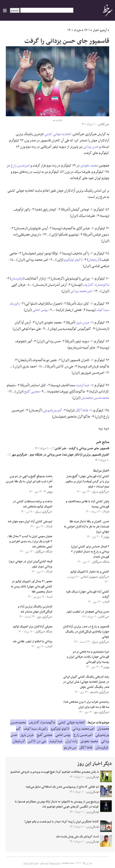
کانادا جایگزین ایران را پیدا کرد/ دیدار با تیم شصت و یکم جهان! (62, 822)
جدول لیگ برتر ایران (31, 863)
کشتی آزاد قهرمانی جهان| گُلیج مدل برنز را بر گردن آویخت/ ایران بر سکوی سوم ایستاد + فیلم (87, 482)
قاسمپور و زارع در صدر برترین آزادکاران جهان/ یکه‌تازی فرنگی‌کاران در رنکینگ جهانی (86, 632)
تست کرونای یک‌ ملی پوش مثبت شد (77, 837)
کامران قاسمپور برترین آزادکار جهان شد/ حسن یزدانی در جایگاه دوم (69, 455)
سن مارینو (70, 748)
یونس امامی (40, 310)
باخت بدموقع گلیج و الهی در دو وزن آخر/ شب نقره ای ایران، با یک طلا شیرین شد (29, 482)
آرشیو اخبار (100, 30)
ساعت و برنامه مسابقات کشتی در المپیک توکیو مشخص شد (33, 504)
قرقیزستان (17, 279)
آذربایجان (94, 260)
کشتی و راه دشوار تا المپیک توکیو (90, 572)
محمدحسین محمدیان (95, 398)
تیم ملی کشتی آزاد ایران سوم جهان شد (30, 522)
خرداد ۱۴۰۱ (74, 30)
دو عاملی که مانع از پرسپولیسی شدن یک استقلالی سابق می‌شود (62, 787)
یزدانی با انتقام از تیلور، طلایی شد (33, 642)
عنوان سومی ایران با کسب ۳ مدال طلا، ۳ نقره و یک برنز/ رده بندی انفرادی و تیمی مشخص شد (30, 542)
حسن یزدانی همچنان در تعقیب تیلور (88, 612)
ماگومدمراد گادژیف (96, 285)
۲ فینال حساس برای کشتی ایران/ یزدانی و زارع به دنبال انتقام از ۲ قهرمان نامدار (90, 552)
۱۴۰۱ (87, 30)
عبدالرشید (83, 385)
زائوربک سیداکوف (36, 729)
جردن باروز (83, 323)
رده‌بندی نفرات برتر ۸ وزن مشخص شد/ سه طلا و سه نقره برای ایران (86, 705)
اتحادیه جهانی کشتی (58, 134)
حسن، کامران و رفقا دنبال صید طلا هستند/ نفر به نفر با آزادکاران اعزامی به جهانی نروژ (87, 527)
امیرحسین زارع (20, 166)
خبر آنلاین (59, 449)
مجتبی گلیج (32, 392)
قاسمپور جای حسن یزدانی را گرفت (89, 449)
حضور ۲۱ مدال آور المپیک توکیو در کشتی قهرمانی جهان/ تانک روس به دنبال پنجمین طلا (32, 587)
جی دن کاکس (37, 741)
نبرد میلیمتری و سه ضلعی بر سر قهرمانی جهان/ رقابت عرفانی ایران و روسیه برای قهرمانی (88, 657)
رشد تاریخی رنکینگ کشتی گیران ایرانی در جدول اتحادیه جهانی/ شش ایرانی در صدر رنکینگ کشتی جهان (86, 682)
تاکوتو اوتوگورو (73, 260)
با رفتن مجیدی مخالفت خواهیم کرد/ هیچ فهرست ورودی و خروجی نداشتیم (55, 772)
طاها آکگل (82, 410)
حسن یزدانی (91, 147)
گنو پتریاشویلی (53, 410)
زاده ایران (71, 741)
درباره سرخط (55, 863)
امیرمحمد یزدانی (81, 291)
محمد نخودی (89, 166)
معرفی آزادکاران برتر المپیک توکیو (33, 627)
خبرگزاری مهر (18, 455)
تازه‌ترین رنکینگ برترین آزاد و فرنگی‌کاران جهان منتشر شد (35, 609)
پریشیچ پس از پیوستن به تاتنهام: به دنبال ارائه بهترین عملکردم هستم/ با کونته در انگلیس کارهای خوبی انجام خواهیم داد (57, 804)
